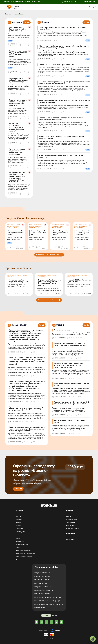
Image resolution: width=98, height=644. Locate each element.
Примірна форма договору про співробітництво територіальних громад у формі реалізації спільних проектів (27, 409)
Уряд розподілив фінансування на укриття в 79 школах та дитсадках (61, 156)
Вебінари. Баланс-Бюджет (14, 275)
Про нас (69, 516)
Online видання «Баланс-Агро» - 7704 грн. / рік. (49, 604)
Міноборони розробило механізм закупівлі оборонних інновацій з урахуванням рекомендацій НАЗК (64, 47)
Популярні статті (40, 608)
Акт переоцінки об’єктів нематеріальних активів (69, 421)
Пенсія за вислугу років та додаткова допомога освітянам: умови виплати (18, 54)
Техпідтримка (70, 522)
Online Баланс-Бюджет (13, 225)
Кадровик (19, 538)
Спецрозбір (19, 529)
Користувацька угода (73, 529)
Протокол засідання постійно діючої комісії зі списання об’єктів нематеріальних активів (71, 403)
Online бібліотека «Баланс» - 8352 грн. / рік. (48, 597)
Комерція (18, 522)
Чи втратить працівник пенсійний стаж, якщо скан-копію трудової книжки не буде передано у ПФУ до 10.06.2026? (18, 177)
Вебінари (18, 526)
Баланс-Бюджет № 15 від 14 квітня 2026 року (39, 233)
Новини (18, 547)
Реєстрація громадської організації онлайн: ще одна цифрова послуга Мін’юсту (63, 28)
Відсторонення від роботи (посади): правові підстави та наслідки (19, 80)
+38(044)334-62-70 (70, 2)
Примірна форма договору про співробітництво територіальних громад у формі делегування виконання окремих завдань (27, 429)
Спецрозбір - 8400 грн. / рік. (43, 587)
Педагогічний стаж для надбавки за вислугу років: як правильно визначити (18, 103)
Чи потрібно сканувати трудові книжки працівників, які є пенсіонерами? (18, 152)
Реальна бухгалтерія (22, 544)
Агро (17, 535)
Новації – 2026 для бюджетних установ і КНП (80, 281)
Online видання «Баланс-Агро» (25, 554)
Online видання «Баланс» (24, 551)
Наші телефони (71, 526)
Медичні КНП (20, 541)
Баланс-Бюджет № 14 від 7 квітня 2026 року (60, 233)
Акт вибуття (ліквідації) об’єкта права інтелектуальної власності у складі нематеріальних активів (68, 365)
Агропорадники (20, 532)
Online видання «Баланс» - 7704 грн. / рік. (47, 601)
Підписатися (88, 2)
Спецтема (19, 519)
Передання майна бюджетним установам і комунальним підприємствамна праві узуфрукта (50, 283)
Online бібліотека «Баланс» (24, 557)
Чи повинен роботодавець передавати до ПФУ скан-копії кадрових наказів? (17, 127)
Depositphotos (71, 539)
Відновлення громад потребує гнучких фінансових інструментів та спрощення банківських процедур (64, 83)
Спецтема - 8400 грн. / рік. (43, 573)
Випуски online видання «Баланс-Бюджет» (13, 227)
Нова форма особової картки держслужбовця (57, 65)
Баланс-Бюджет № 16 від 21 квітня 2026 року (16, 233)
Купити (17, 489)
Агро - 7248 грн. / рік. (41, 583)
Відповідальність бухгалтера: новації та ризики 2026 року (18, 29)
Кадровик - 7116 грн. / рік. (42, 576)
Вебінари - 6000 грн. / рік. (42, 594)
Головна (18, 516)
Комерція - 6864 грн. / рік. (42, 580)
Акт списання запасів (62, 330)
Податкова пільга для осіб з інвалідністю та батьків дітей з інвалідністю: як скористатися (62, 119)
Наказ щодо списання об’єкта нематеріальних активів (72, 385)
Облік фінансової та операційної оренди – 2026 (18, 281)
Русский (54, 615)
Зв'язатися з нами (72, 519)
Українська (46, 615)
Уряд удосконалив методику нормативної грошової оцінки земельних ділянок (61, 138)
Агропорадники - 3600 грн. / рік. (44, 590)
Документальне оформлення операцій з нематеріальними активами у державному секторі (70, 345)
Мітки (17, 560)
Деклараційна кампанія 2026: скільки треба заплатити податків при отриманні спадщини (65, 102)
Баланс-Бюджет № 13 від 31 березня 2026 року (83, 233)
